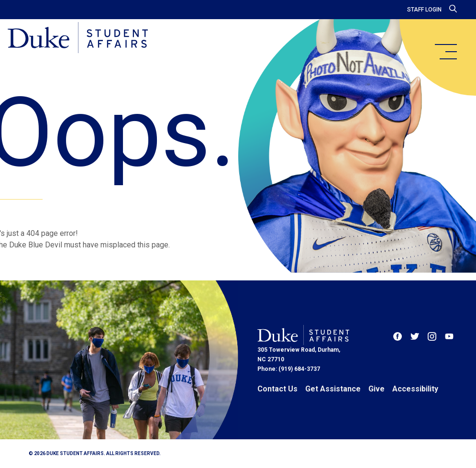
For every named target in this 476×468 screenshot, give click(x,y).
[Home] (78, 38)
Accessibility (415, 389)
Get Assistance (333, 389)
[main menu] (445, 52)
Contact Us (277, 389)
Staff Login (424, 10)
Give (376, 389)
